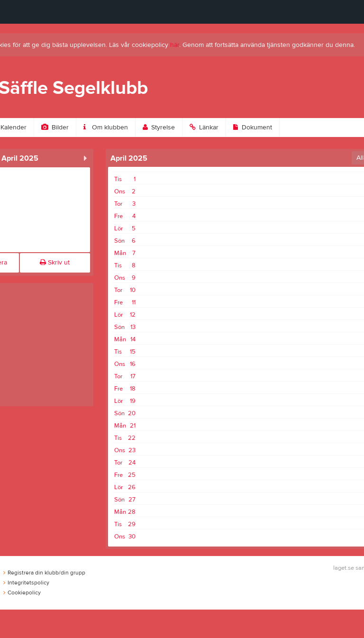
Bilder (55, 128)
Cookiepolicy (22, 592)
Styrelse (159, 128)
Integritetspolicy (26, 583)
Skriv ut (55, 263)
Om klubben (106, 128)
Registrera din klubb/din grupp (44, 573)
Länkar (204, 128)
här (175, 45)
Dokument (253, 128)
